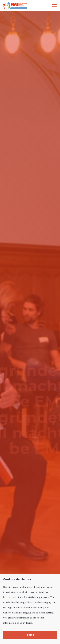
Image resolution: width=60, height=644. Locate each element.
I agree (30, 635)
